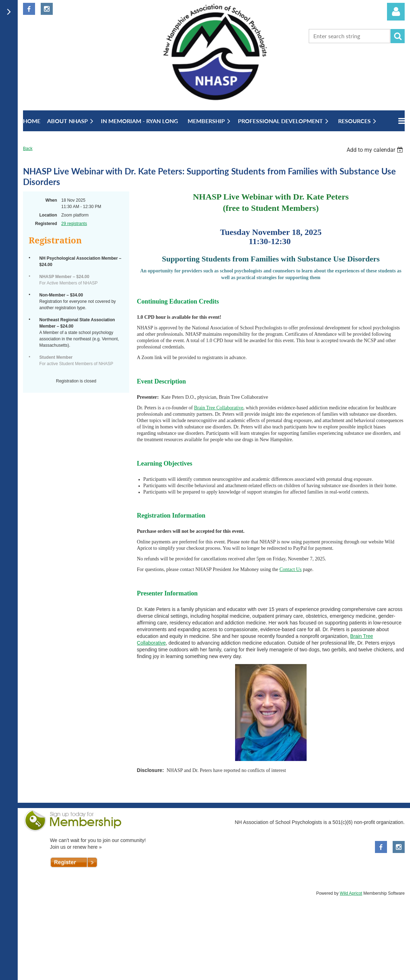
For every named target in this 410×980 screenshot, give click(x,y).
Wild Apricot (351, 893)
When (51, 200)
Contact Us (291, 569)
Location (48, 215)
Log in (396, 12)
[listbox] (376, 150)
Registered (46, 224)
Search (398, 36)
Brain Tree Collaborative (219, 408)
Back (28, 149)
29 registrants (74, 224)
